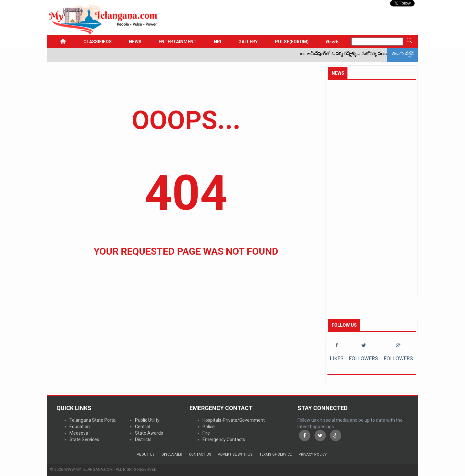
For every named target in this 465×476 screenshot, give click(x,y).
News (135, 42)
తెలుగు (332, 42)
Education (80, 427)
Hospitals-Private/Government (234, 420)
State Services (84, 439)
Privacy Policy (313, 455)
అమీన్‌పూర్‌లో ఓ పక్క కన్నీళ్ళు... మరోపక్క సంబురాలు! (357, 55)
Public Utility (147, 420)
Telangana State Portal (93, 420)
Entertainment (178, 42)
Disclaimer (172, 455)
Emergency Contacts (224, 439)
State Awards (149, 433)
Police (209, 427)
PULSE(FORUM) (292, 42)
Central (142, 427)
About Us (146, 455)
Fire (206, 433)
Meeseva (79, 433)
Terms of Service (275, 455)
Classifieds (98, 42)
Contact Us (200, 455)
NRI (217, 42)
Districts (143, 439)
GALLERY (248, 42)
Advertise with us (235, 455)
